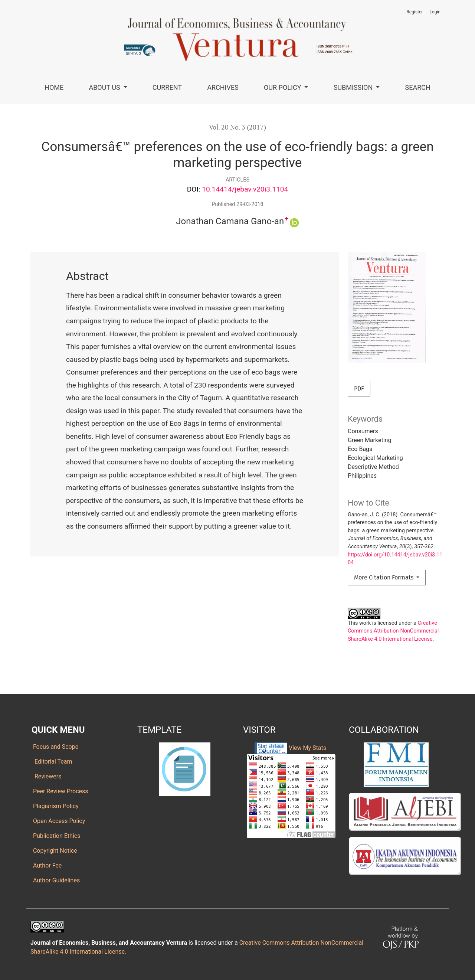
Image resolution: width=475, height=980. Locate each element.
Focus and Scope (55, 747)
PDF (359, 388)
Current (167, 87)
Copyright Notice (54, 851)
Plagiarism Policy (55, 806)
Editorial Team (52, 762)
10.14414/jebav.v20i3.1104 (245, 189)
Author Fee (47, 865)
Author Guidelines (56, 880)
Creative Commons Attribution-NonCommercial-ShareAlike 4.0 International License (394, 631)
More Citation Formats (384, 577)
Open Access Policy (58, 821)
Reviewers (46, 776)
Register (415, 12)
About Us (105, 87)
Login (435, 12)
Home (54, 87)
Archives (223, 87)
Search (418, 87)
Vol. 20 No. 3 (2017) (237, 127)
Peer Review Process (60, 791)
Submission (354, 87)
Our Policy (283, 87)
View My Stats (307, 747)
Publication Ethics (56, 836)
